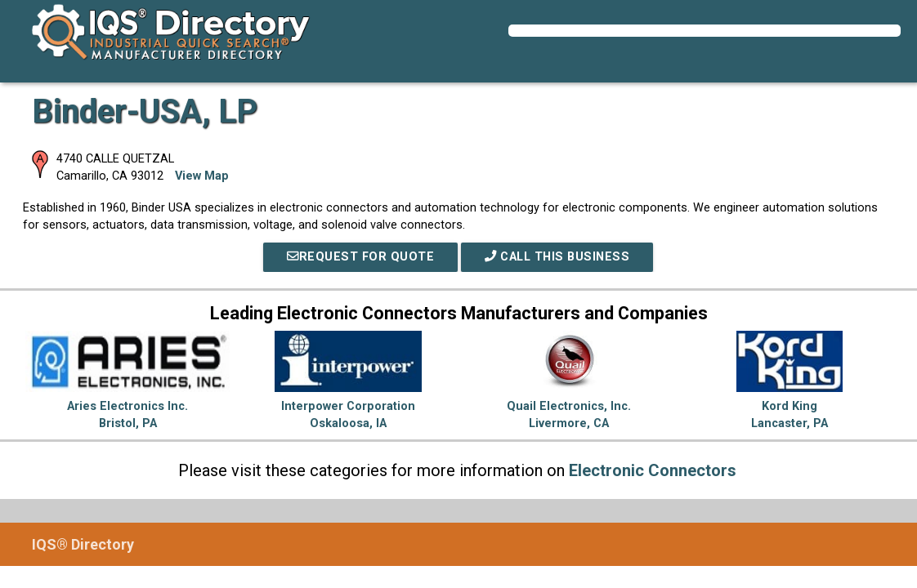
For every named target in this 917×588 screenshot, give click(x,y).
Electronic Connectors (653, 470)
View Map (202, 176)
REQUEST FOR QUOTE (360, 257)
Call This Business (557, 257)
